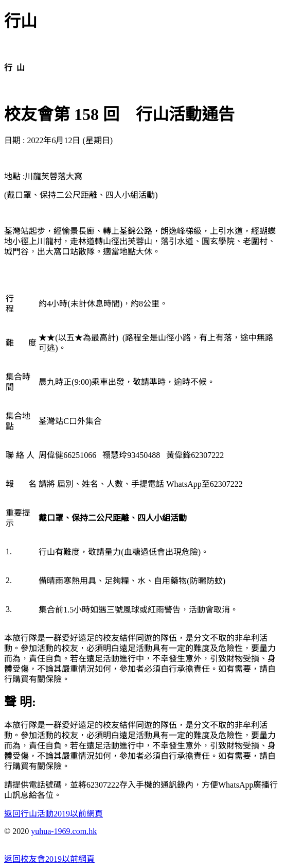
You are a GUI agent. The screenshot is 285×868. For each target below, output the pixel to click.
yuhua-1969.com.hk (64, 831)
